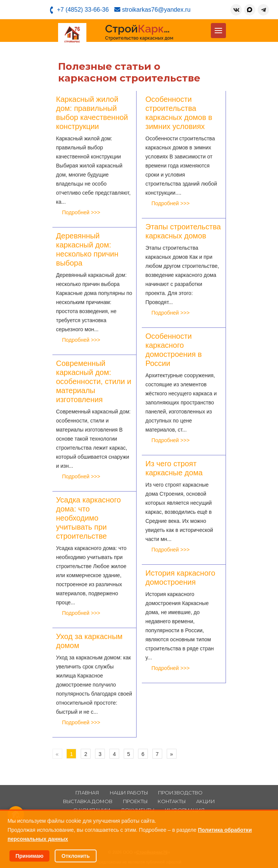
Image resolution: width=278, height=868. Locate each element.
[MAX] (250, 10)
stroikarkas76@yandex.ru (152, 10)
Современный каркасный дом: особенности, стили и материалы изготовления (94, 381)
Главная (87, 793)
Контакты (172, 801)
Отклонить (76, 856)
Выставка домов (88, 801)
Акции (206, 801)
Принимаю (29, 856)
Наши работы (129, 793)
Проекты (135, 801)
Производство (180, 793)
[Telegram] (263, 10)
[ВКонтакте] (236, 10)
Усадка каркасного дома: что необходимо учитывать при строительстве (89, 518)
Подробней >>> (81, 212)
